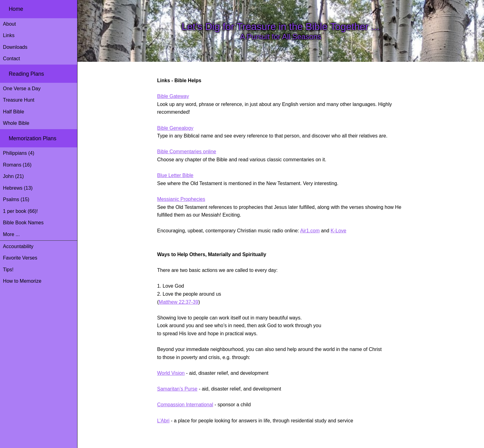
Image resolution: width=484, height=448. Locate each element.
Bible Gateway (173, 96)
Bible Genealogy (175, 128)
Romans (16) (17, 165)
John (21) (14, 176)
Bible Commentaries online (187, 152)
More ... (11, 234)
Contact (12, 59)
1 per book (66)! (21, 211)
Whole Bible (16, 123)
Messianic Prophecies (181, 199)
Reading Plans (26, 74)
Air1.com (310, 231)
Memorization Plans (33, 138)
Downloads (15, 47)
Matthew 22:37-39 (178, 302)
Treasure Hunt (19, 100)
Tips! (8, 270)
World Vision (171, 373)
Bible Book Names (23, 223)
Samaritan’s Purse (177, 389)
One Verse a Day (22, 89)
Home (16, 9)
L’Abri (163, 421)
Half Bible (14, 112)
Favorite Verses (20, 258)
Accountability (18, 246)
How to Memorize (22, 281)
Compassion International (185, 405)
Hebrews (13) (18, 188)
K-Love (338, 231)
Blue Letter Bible (175, 175)
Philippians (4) (19, 153)
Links (9, 35)
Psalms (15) (16, 199)
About (10, 24)
